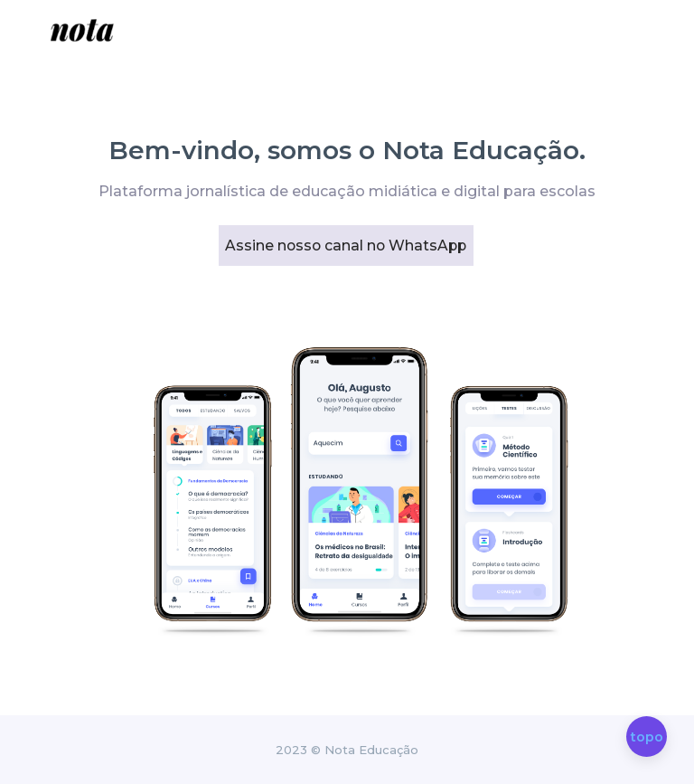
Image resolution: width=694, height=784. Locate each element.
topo (647, 737)
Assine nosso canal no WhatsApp (336, 246)
